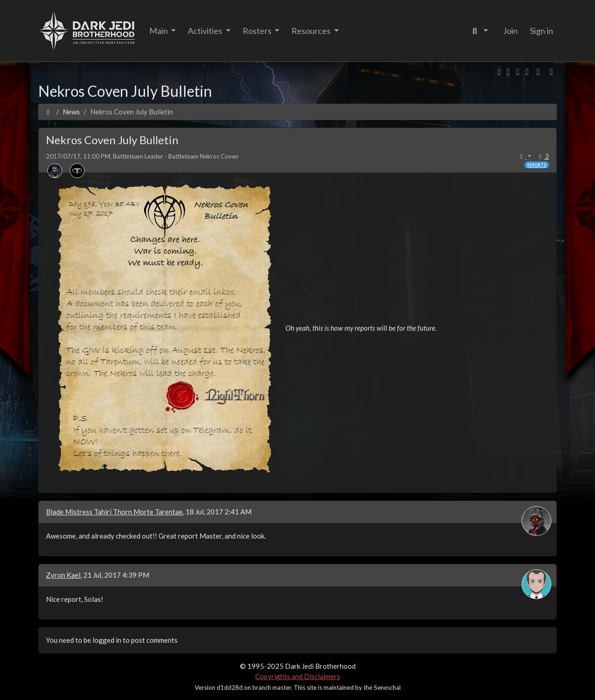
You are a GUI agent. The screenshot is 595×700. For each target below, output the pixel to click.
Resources (312, 31)
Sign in (542, 31)
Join (510, 31)
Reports (537, 165)
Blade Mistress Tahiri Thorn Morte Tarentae (114, 512)
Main (159, 31)
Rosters (258, 31)
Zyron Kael (63, 575)
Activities (206, 31)
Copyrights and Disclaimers (298, 676)
